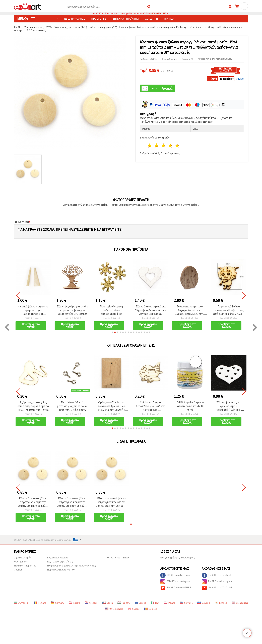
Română (40, 603)
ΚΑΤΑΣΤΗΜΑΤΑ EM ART (119, 558)
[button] (112, 332)
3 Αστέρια (164, 145)
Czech (108, 603)
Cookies (18, 570)
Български (21, 603)
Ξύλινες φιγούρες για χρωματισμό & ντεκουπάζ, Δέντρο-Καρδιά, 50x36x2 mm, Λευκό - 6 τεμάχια (229, 406)
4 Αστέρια (170, 145)
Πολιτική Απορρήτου (25, 566)
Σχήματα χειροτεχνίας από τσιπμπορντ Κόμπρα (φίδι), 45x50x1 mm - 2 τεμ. (33, 406)
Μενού (26, 19)
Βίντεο (169, 19)
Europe (140, 603)
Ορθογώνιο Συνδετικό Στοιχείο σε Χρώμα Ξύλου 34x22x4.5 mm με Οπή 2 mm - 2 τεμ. (111, 406)
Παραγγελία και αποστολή (61, 570)
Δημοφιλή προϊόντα (126, 19)
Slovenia (204, 603)
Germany (57, 603)
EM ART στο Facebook (175, 575)
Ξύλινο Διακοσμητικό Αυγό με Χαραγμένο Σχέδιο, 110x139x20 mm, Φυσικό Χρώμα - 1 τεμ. (190, 310)
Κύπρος (221, 603)
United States (114, 609)
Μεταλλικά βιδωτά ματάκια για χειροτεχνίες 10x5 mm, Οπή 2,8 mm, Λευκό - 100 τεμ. (72, 406)
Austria (75, 603)
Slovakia (186, 603)
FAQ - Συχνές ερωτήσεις (60, 562)
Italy (155, 603)
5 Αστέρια (177, 145)
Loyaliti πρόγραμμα (57, 558)
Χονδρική (152, 19)
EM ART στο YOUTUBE (176, 588)
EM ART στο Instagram (175, 582)
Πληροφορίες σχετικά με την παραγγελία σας (71, 566)
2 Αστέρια (157, 145)
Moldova (151, 609)
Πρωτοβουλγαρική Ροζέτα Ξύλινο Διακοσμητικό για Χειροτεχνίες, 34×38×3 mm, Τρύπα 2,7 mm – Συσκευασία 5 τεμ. (111, 310)
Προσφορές (99, 19)
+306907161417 (158, 13)
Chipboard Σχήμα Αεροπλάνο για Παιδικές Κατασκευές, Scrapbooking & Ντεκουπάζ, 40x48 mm (151, 406)
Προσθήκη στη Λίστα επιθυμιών (215, 59)
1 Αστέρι (150, 145)
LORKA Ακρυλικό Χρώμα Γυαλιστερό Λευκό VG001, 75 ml (190, 406)
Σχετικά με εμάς (23, 558)
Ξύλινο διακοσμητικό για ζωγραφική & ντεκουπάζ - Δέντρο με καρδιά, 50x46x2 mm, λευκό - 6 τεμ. (151, 310)
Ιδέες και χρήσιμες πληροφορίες (177, 558)
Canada (134, 609)
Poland (170, 603)
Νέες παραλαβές (75, 19)
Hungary (124, 603)
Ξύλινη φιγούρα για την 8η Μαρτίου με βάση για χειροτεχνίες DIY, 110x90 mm (72, 310)
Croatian (91, 603)
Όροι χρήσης (21, 562)
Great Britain (240, 603)
